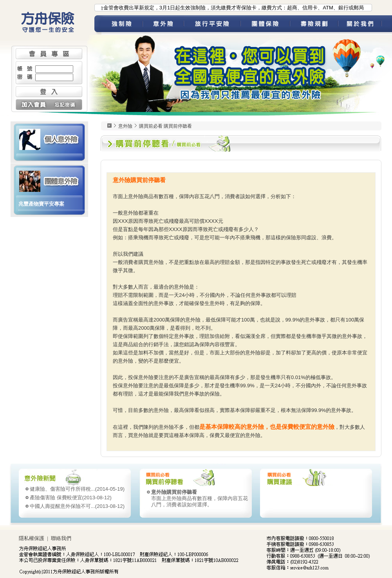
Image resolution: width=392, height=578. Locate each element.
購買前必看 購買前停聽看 (165, 126)
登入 (49, 92)
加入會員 (32, 105)
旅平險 (212, 25)
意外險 (163, 25)
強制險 (122, 25)
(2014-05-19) (77, 489)
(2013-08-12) (71, 498)
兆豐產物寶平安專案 (41, 204)
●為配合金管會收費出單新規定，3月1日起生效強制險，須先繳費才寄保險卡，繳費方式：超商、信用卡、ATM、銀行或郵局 (226, 8)
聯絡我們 (61, 538)
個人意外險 (49, 139)
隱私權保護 (32, 538)
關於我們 (365, 25)
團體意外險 (49, 181)
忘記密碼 (66, 105)
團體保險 (265, 25)
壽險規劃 (314, 25)
